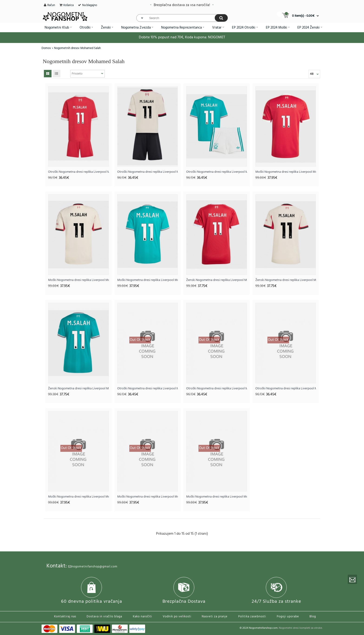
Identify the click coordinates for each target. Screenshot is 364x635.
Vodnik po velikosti (177, 617)
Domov (46, 48)
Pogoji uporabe (288, 617)
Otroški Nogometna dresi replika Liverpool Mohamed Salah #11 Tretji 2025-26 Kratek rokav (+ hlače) (217, 172)
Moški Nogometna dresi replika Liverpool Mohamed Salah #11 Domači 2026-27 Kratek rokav (78, 497)
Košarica (68, 5)
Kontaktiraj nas (65, 617)
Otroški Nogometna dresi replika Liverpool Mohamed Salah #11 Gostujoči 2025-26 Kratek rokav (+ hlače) (148, 172)
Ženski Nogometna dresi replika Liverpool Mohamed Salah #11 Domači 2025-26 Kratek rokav (217, 280)
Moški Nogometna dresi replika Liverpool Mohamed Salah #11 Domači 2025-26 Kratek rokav (286, 172)
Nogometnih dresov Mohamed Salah (77, 48)
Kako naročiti (142, 617)
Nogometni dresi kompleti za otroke (300, 628)
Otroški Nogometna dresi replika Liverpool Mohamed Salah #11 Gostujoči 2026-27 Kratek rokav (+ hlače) (217, 389)
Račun (51, 5)
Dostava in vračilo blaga (104, 617)
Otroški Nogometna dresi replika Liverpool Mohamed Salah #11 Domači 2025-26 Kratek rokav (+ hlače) (78, 172)
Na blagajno (90, 5)
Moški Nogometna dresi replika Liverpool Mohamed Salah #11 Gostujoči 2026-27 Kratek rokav (148, 497)
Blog (313, 617)
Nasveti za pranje (215, 617)
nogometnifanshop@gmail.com (93, 567)
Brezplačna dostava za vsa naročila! (182, 5)
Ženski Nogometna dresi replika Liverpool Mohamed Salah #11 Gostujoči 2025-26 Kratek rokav (286, 280)
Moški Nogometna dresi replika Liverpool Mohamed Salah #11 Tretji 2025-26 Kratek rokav (148, 280)
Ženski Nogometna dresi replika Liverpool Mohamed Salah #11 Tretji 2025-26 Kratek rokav (78, 389)
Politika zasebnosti (252, 617)
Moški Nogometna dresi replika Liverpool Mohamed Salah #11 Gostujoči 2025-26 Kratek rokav (78, 280)
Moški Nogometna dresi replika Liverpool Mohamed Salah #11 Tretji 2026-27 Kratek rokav (217, 497)
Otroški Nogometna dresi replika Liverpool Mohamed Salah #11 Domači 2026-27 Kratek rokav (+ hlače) (148, 389)
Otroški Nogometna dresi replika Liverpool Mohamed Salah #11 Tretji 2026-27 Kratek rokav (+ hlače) (286, 389)
